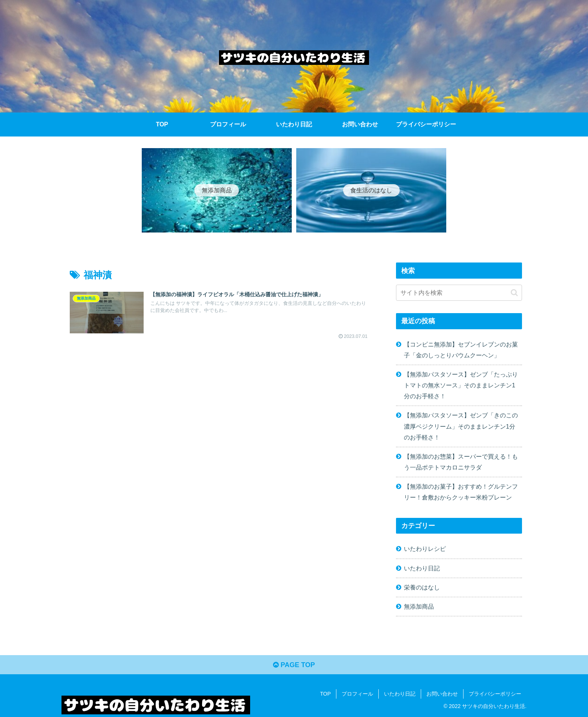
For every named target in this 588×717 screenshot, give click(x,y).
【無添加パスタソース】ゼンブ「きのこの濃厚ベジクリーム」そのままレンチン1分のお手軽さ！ (461, 426)
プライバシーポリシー (495, 694)
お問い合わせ (442, 694)
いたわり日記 (400, 694)
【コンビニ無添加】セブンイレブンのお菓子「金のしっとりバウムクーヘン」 (461, 350)
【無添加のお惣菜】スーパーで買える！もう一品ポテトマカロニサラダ (461, 462)
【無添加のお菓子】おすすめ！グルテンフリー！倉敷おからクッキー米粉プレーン (461, 492)
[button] (514, 293)
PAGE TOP (294, 665)
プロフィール (357, 694)
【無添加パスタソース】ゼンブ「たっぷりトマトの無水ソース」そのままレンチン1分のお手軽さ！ (461, 385)
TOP (325, 694)
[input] (459, 293)
